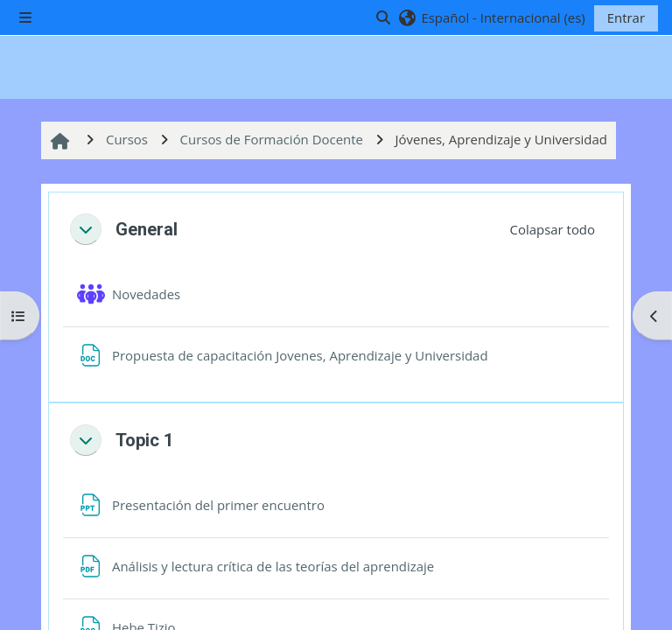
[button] (491, 17)
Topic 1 (145, 440)
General (147, 229)
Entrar (626, 17)
